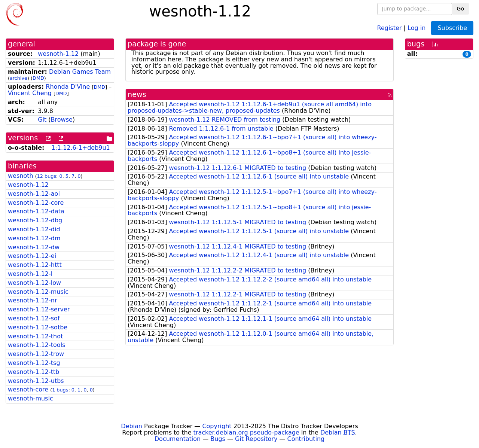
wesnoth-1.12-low (34, 283)
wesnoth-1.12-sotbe (38, 327)
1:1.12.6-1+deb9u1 (81, 148)
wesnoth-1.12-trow (36, 354)
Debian (132, 426)
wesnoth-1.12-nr (33, 300)
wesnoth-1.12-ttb (33, 372)
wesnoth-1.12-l (30, 274)
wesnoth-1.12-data (36, 211)
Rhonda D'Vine (68, 87)
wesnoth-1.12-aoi (34, 194)
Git (42, 120)
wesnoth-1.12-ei (32, 256)
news (137, 95)
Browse (62, 120)
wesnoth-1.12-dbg (35, 220)
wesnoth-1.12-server (39, 309)
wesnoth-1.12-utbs (36, 381)
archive (19, 78)
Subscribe (452, 28)
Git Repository (256, 439)
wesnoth (21, 176)
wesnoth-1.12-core (36, 203)
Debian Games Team (80, 72)
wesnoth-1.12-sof (34, 318)
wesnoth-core (28, 389)
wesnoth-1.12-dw (34, 247)
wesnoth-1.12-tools (36, 345)
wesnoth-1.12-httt (35, 265)
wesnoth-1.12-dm (34, 238)
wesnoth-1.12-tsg (34, 363)
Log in (417, 28)
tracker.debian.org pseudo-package (246, 432)
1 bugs (60, 390)
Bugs (218, 439)
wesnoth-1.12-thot (35, 336)
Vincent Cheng (30, 93)
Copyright (217, 426)
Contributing (306, 439)
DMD (38, 78)
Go (460, 9)
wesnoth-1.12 (58, 54)
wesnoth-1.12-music (38, 292)
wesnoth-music (30, 398)
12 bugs (47, 176)
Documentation (178, 439)
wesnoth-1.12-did (34, 229)
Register (390, 28)
